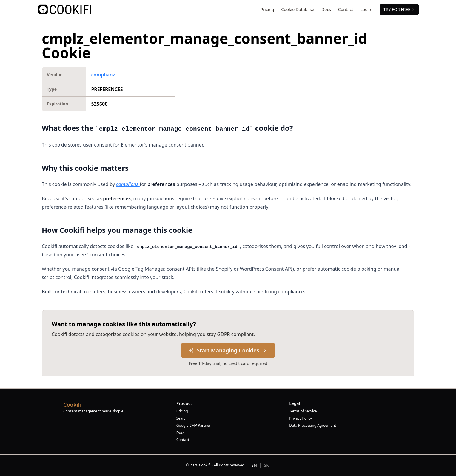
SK (266, 465)
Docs (326, 9)
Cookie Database (298, 9)
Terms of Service (303, 411)
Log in (366, 9)
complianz (103, 75)
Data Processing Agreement (313, 426)
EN (254, 465)
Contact (346, 9)
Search (182, 418)
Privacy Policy (301, 418)
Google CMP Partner (194, 426)
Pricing (267, 9)
